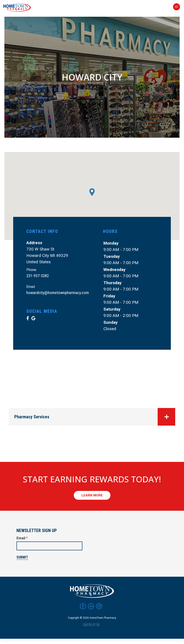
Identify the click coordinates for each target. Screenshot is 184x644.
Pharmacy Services (95, 417)
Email (22, 538)
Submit (22, 557)
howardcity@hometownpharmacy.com (58, 293)
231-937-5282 (38, 276)
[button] (92, 192)
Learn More (92, 495)
